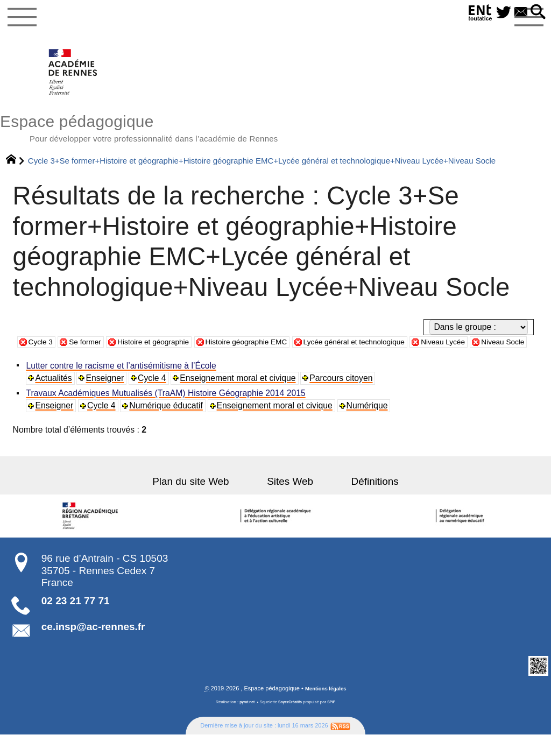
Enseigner (107, 398)
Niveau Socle (54, 362)
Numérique (370, 426)
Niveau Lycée (496, 349)
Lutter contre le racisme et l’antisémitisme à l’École (122, 386)
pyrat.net (245, 723)
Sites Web (290, 502)
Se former (91, 349)
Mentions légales (326, 710)
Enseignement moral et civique (240, 398)
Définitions (360, 502)
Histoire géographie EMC (273, 349)
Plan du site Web (206, 502)
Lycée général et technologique (395, 349)
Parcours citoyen (344, 398)
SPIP (335, 723)
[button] (536, 13)
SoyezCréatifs (291, 723)
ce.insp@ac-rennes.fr (93, 648)
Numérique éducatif (168, 426)
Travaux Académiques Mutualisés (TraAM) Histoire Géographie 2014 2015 (167, 414)
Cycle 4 (154, 398)
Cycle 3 (43, 349)
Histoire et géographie (168, 349)
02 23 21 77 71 (76, 622)
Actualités (55, 398)
